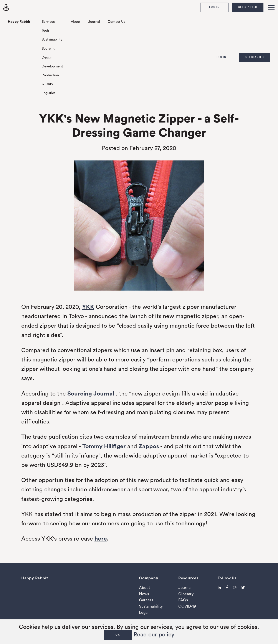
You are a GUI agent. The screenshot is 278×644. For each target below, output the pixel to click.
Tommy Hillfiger (104, 446)
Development (52, 66)
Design (47, 57)
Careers (146, 600)
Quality (47, 84)
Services (48, 22)
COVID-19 (187, 606)
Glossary (186, 594)
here (101, 539)
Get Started (248, 7)
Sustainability (52, 39)
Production (50, 75)
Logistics (49, 93)
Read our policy (154, 635)
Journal (94, 22)
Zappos (149, 446)
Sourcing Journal (91, 394)
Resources (188, 578)
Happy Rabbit (19, 22)
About (76, 22)
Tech (45, 31)
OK (118, 635)
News (144, 594)
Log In (214, 7)
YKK (88, 307)
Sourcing (49, 49)
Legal (144, 613)
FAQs (183, 600)
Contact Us (116, 22)
